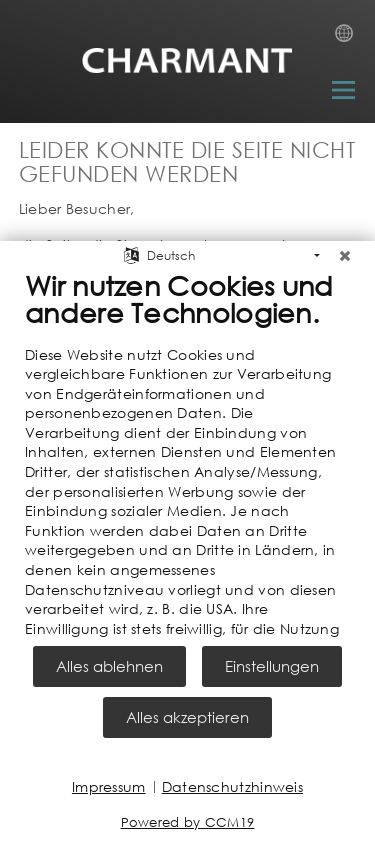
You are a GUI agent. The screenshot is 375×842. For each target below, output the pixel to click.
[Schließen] (345, 249)
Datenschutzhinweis (232, 786)
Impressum (109, 786)
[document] (187, 453)
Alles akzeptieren (187, 717)
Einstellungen (272, 666)
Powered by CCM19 (188, 822)
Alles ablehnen (109, 666)
